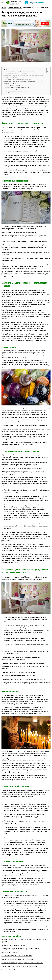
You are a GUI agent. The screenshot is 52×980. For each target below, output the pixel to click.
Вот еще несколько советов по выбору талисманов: (22, 79)
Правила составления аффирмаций (17, 73)
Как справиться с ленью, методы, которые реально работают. (22, 963)
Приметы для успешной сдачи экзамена (18, 87)
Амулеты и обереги (12, 77)
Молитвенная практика (13, 85)
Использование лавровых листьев (17, 91)
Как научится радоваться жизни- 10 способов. (17, 956)
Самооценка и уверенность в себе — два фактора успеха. (21, 949)
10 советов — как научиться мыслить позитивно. (18, 959)
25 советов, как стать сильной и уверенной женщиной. (20, 966)
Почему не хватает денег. (10, 952)
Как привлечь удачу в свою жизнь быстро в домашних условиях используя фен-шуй (24, 82)
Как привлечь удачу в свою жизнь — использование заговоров (23, 75)
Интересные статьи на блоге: (17, 93)
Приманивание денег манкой (15, 89)
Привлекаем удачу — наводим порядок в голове (19, 71)
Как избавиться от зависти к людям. (14, 945)
